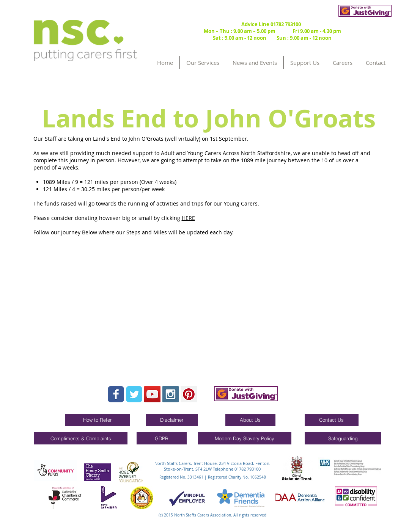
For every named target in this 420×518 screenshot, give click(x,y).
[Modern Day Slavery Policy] (245, 438)
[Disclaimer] (172, 420)
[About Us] (250, 420)
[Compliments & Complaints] (81, 438)
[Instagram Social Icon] (171, 394)
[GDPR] (162, 438)
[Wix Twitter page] (134, 394)
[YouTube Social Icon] (152, 394)
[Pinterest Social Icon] (189, 394)
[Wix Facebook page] (116, 394)
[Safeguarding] (343, 438)
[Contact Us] (332, 420)
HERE (188, 218)
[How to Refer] (98, 420)
